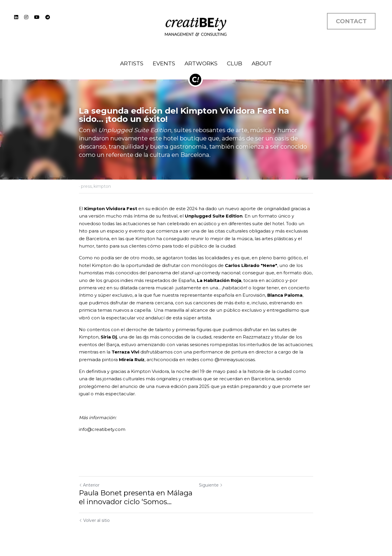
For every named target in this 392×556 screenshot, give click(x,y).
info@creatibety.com (102, 429)
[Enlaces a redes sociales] (16, 17)
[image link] (196, 26)
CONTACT (351, 21)
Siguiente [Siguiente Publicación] (211, 485)
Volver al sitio (94, 520)
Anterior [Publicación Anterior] (89, 485)
